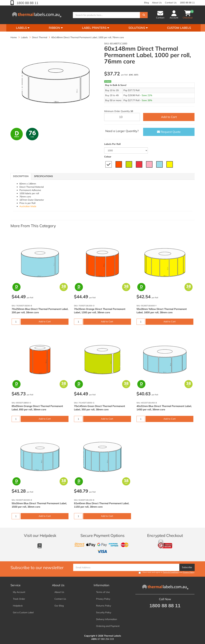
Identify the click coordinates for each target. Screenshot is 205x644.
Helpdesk (18, 606)
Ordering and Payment (108, 626)
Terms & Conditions (171, 572)
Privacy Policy (189, 572)
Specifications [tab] (43, 176)
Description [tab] (21, 176)
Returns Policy (104, 606)
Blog (146, 3)
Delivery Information (107, 619)
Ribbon (56, 28)
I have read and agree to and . (167, 572)
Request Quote (169, 132)
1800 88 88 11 (27, 3)
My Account (19, 592)
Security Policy (104, 612)
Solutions (138, 28)
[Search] (144, 15)
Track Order (19, 599)
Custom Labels (179, 28)
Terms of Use (103, 592)
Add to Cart (169, 117)
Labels (23, 28)
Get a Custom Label (23, 612)
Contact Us (171, 3)
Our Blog (59, 606)
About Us (157, 3)
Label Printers (96, 28)
